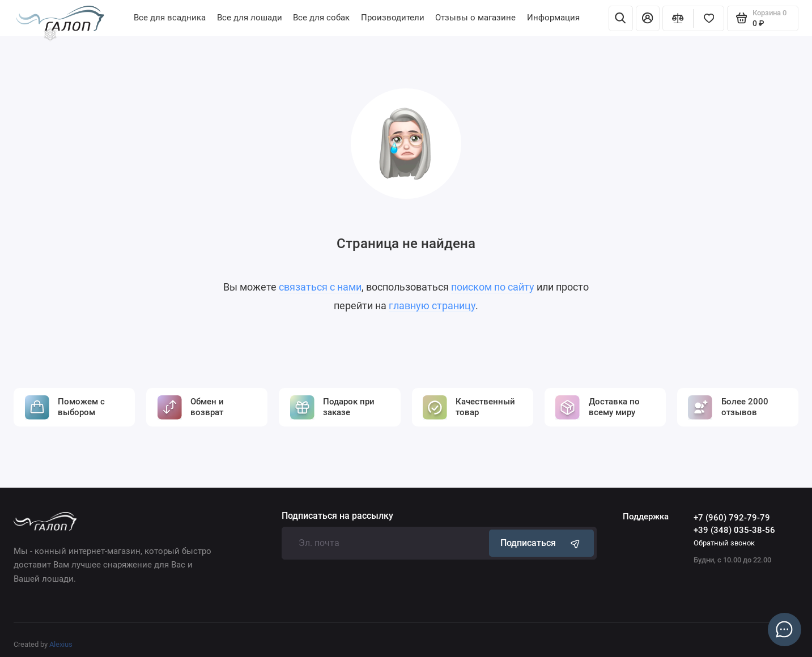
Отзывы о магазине (475, 18)
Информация (553, 18)
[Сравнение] (678, 18)
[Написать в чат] (784, 629)
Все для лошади (250, 18)
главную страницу (432, 306)
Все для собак (321, 18)
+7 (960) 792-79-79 (732, 518)
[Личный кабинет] (648, 18)
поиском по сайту (493, 287)
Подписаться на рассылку (337, 517)
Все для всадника (170, 18)
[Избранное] (709, 18)
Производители (393, 18)
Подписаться (541, 543)
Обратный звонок (724, 543)
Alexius (61, 644)
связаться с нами (320, 287)
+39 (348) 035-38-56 (734, 530)
